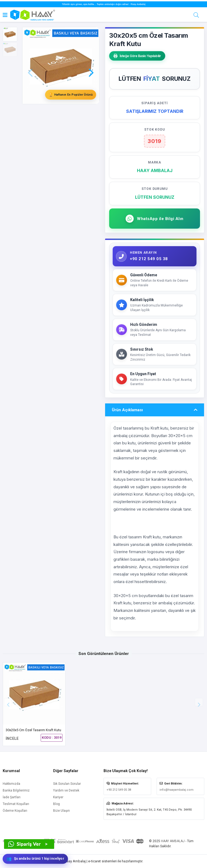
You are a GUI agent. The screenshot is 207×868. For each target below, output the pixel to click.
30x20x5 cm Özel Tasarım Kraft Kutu (33, 730)
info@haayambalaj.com (177, 790)
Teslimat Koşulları (16, 804)
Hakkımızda (11, 784)
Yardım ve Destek (66, 790)
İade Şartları (12, 797)
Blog (56, 804)
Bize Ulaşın (61, 811)
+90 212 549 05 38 (119, 790)
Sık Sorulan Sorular (67, 784)
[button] (91, 65)
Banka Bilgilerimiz (16, 790)
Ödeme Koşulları (15, 811)
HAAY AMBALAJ (173, 841)
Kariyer (58, 797)
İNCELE (12, 738)
